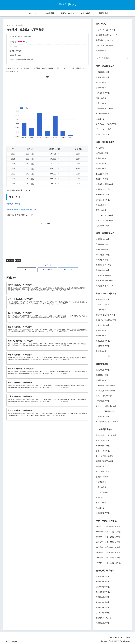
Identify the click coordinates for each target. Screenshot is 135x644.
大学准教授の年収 (103, 255)
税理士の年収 (101, 103)
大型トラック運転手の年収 (106, 406)
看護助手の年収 (102, 179)
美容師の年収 (101, 331)
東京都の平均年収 (103, 592)
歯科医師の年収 (102, 153)
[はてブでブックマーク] (68, 270)
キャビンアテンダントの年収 (107, 422)
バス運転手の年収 (103, 401)
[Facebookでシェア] (47, 270)
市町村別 (10, 260)
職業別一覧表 (101, 51)
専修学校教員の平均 (104, 265)
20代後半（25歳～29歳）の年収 (108, 532)
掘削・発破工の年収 (104, 472)
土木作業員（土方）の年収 (106, 435)
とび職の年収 (101, 482)
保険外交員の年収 (103, 325)
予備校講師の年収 (103, 270)
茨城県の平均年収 (103, 587)
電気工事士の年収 (103, 440)
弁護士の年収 (101, 98)
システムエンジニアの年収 (106, 124)
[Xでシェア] (27, 270)
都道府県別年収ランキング (106, 35)
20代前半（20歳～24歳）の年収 (108, 527)
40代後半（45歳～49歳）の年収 (108, 552)
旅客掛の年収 (101, 380)
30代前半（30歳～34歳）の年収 (108, 537)
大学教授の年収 (102, 250)
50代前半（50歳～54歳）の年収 (108, 558)
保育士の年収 (101, 210)
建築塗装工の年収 (103, 513)
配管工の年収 (101, 503)
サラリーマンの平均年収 (105, 30)
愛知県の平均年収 (103, 607)
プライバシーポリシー (115, 638)
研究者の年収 (101, 83)
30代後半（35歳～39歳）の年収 (108, 542)
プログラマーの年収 (104, 129)
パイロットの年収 (103, 417)
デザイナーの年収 (103, 134)
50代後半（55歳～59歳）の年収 (108, 563)
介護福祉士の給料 (103, 226)
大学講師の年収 (102, 260)
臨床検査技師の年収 (104, 189)
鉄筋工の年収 (101, 487)
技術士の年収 (101, 88)
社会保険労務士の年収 (104, 109)
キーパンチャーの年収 (104, 281)
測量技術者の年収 (103, 77)
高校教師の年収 (102, 244)
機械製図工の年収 (103, 446)
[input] (113, 58)
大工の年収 (100, 508)
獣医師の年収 (101, 158)
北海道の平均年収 (103, 576)
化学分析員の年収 (103, 93)
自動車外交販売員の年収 (105, 315)
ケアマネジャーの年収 (104, 215)
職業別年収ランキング (104, 40)
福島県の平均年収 (13, 204)
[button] (128, 58)
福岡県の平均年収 (103, 613)
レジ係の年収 (101, 310)
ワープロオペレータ (104, 276)
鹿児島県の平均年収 (104, 618)
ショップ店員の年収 (104, 305)
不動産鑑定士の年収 (104, 114)
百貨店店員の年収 (103, 299)
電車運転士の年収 (103, 370)
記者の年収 (100, 119)
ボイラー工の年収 (103, 451)
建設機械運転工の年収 (104, 461)
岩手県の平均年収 (103, 582)
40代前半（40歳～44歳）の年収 (108, 547)
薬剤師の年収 (101, 163)
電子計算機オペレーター (105, 286)
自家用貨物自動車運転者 (105, 391)
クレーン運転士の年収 (104, 456)
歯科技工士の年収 (103, 200)
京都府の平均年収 (103, 597)
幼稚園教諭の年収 (103, 239)
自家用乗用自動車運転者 (105, 385)
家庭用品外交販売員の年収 (106, 320)
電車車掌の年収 (102, 375)
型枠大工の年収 (102, 477)
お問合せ (127, 638)
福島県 (18, 260)
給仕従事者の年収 (103, 346)
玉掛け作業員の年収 (104, 466)
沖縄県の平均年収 (103, 623)
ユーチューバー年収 (104, 356)
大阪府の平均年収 (103, 602)
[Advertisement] (47, 91)
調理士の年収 (101, 336)
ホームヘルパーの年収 (104, 221)
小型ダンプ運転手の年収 (105, 411)
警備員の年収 (101, 351)
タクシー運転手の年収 (104, 396)
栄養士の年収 (101, 205)
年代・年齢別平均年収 (104, 46)
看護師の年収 (101, 169)
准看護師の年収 (102, 174)
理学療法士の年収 (103, 195)
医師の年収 (100, 148)
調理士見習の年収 (103, 341)
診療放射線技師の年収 (104, 184)
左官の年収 (100, 498)
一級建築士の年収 (103, 72)
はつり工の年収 (102, 492)
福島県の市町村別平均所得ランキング (21, 210)
